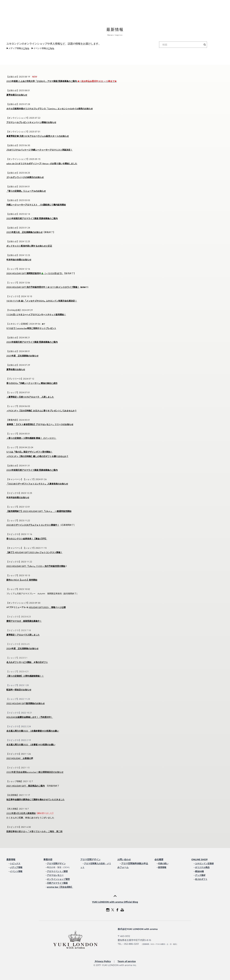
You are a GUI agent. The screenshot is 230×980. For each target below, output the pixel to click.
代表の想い (163, 863)
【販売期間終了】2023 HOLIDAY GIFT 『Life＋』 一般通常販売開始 (39, 511)
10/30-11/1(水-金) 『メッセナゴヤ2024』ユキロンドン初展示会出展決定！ (42, 301)
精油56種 (199, 871)
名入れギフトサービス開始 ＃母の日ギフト (27, 662)
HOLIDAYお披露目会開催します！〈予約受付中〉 (30, 717)
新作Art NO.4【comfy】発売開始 (22, 580)
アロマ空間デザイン (56, 863)
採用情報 (162, 867)
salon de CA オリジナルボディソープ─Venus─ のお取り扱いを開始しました (42, 164)
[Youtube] (122, 910)
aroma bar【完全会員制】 (60, 887)
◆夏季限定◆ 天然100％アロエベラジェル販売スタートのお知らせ (38, 136)
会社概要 (159, 859)
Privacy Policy (103, 961)
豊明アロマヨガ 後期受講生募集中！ (24, 621)
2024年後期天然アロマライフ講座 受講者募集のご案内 (32, 342)
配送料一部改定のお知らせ (19, 690)
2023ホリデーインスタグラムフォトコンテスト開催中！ (33, 525)
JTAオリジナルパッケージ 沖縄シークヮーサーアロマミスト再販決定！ (39, 150)
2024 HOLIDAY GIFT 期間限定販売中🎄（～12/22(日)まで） (35, 273)
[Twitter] (113, 910)
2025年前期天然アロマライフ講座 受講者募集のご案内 (32, 218)
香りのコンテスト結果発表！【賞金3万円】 (27, 539)
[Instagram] (108, 910)
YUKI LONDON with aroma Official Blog (115, 902)
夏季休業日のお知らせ (17, 95)
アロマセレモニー (55, 875)
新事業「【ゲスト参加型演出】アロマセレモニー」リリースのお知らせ (40, 424)
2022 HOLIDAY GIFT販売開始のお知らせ (26, 703)
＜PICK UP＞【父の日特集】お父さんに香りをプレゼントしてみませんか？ (42, 411)
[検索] (183, 45)
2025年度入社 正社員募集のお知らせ (25, 232)
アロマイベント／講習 (57, 871)
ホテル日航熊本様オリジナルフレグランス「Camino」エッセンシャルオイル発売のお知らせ (50, 109)
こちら (26, 48)
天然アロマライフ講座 (57, 883)
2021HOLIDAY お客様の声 (20, 758)
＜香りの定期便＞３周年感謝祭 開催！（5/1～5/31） (31, 438)
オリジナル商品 (202, 867)
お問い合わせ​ (124, 859)
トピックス (15, 863)
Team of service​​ (127, 961)
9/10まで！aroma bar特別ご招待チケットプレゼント (31, 328)
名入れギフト (201, 879)
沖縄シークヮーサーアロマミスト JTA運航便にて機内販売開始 (36, 205)
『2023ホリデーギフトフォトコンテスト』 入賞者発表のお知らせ (37, 484)
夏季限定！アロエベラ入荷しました (23, 635)
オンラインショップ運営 (58, 879)
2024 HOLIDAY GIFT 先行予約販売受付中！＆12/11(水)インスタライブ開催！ (43, 287)
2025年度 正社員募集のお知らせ (22, 356)
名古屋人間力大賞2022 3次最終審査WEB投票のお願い (33, 731)
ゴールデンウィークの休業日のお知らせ (25, 177)
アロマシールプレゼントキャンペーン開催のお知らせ (31, 122)
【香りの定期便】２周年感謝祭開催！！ (25, 676)
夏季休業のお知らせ (16, 369)
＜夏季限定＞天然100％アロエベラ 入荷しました (30, 397)
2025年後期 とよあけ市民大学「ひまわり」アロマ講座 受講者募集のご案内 (61, 81)
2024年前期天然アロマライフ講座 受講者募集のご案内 (32, 470)
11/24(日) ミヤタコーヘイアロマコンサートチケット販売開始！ (36, 315)
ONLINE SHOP (199, 859)
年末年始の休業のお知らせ (19, 260)
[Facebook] (117, 910)
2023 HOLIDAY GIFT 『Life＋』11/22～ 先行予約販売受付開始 (36, 566)
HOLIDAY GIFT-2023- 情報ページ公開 (47, 607)
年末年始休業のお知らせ (18, 498)
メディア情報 (16, 867)
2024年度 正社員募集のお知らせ (22, 649)
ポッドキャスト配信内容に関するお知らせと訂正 (29, 246)
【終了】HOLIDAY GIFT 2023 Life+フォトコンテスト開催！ (34, 552)
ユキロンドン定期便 (204, 863)
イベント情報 (16, 871)
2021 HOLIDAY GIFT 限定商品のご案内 (26, 786)
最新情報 (11, 859)
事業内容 (48, 859)
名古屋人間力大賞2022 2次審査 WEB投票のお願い (31, 745)
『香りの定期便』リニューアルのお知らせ (26, 191)
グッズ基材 (200, 875)
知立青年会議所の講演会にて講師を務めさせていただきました (35, 800)
